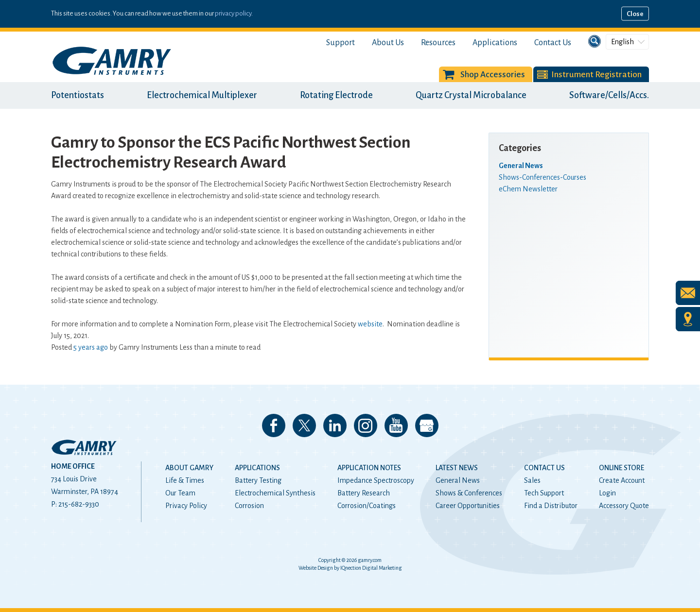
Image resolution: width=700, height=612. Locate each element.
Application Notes (369, 468)
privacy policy (233, 13)
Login (607, 493)
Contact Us (553, 43)
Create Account (622, 480)
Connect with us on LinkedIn (335, 425)
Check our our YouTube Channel (396, 425)
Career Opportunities (468, 506)
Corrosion (249, 506)
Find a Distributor (551, 506)
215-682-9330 (79, 504)
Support (341, 43)
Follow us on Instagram (366, 425)
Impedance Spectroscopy (376, 480)
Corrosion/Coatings (367, 506)
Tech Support (544, 493)
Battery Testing (258, 480)
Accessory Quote (624, 506)
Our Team (180, 493)
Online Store (621, 468)
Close (635, 14)
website (370, 324)
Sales (532, 480)
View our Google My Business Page (427, 425)
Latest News (457, 468)
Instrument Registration (596, 75)
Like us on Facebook (274, 425)
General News (458, 480)
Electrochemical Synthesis (275, 493)
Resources (438, 43)
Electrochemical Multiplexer (202, 95)
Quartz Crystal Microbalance (471, 95)
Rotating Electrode (336, 95)
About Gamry (189, 468)
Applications (495, 43)
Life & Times (185, 480)
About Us (388, 43)
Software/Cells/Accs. (609, 95)
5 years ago (91, 347)
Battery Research (364, 493)
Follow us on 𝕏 (304, 425)
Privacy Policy (186, 506)
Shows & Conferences (469, 493)
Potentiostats (78, 95)
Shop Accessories (493, 75)
